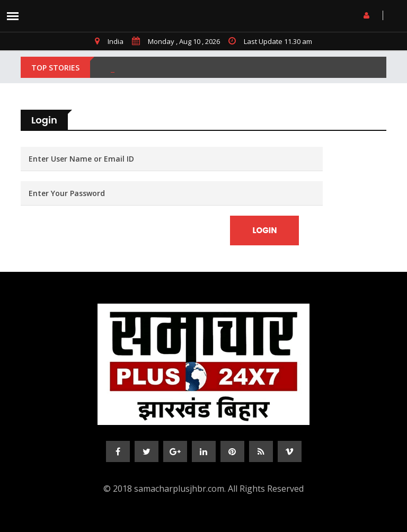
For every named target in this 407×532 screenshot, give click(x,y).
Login (264, 230)
